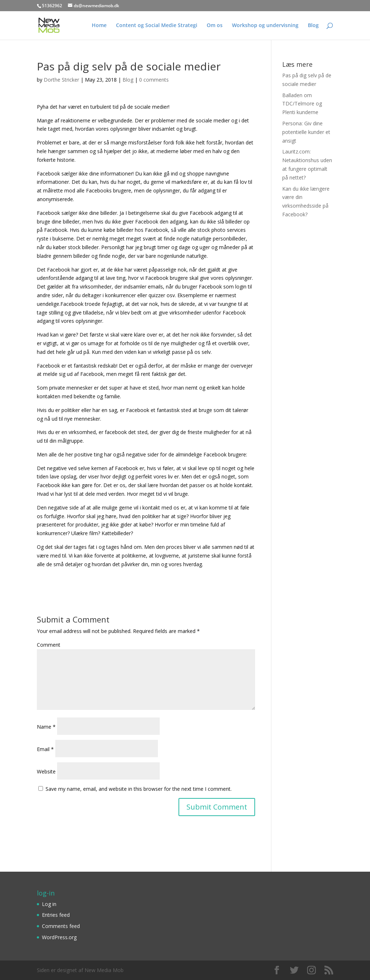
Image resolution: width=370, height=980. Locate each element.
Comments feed (61, 926)
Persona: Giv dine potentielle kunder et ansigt (306, 132)
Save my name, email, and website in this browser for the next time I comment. (139, 789)
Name (46, 727)
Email (45, 749)
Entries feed (56, 915)
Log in (49, 904)
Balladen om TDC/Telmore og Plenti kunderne (302, 104)
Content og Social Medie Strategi (157, 26)
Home (99, 26)
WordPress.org (59, 937)
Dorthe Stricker (61, 80)
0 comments (154, 80)
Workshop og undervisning (265, 26)
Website (46, 771)
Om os (215, 26)
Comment (49, 645)
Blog (313, 26)
